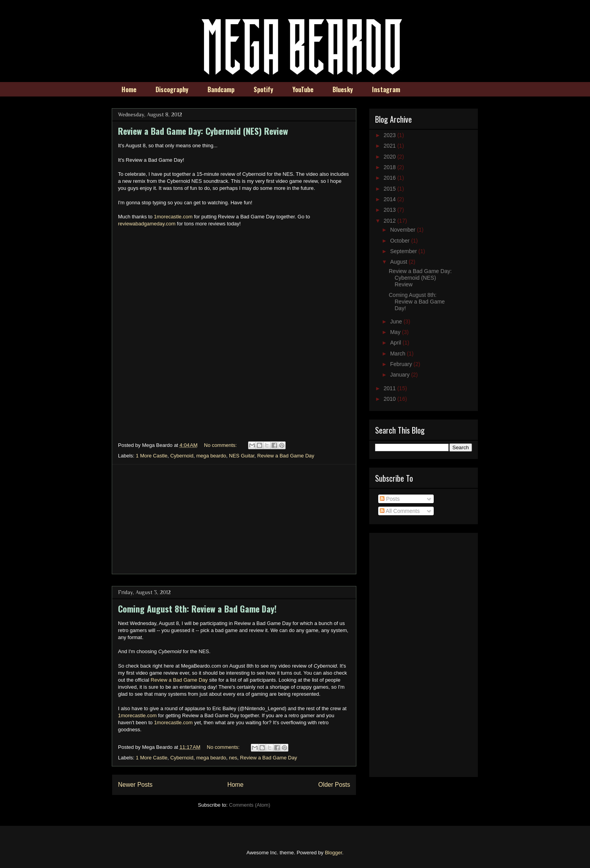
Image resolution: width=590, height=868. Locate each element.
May (396, 332)
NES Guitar (242, 456)
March (398, 354)
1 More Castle (152, 456)
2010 (391, 399)
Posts (390, 499)
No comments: (221, 445)
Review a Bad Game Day (286, 456)
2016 (391, 178)
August (399, 262)
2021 (391, 146)
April (396, 343)
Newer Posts (135, 785)
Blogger (333, 853)
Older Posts (334, 785)
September (404, 251)
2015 (391, 189)
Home (129, 89)
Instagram (386, 89)
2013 (391, 210)
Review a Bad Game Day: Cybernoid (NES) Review (203, 131)
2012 (391, 221)
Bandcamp (221, 89)
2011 (391, 388)
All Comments (400, 511)
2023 (391, 135)
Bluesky (343, 89)
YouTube (303, 89)
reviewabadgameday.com (147, 224)
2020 (391, 157)
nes (233, 758)
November (403, 230)
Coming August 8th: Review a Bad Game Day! (197, 609)
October (400, 241)
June (397, 321)
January (400, 375)
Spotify (263, 89)
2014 (391, 199)
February (402, 364)
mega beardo (211, 456)
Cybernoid (182, 456)
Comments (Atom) (249, 805)
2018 (391, 167)
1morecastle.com (173, 217)
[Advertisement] (234, 519)
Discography (172, 89)
